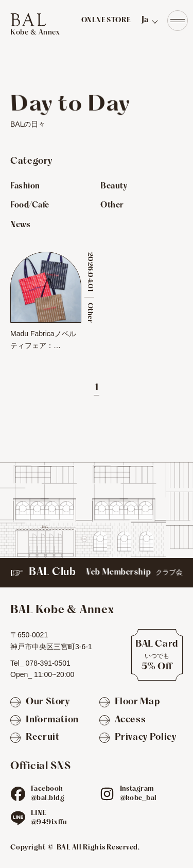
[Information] (45, 721)
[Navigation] (178, 21)
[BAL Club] (97, 573)
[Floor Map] (130, 702)
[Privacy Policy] (138, 738)
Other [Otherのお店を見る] (112, 205)
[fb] (18, 794)
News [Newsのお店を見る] (20, 225)
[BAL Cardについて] (157, 655)
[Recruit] (35, 738)
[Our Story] (40, 702)
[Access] (123, 721)
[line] (18, 818)
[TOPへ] (35, 25)
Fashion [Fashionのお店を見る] (25, 186)
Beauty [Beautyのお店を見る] (114, 186)
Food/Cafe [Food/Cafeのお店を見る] (30, 205)
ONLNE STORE (106, 21)
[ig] (107, 794)
